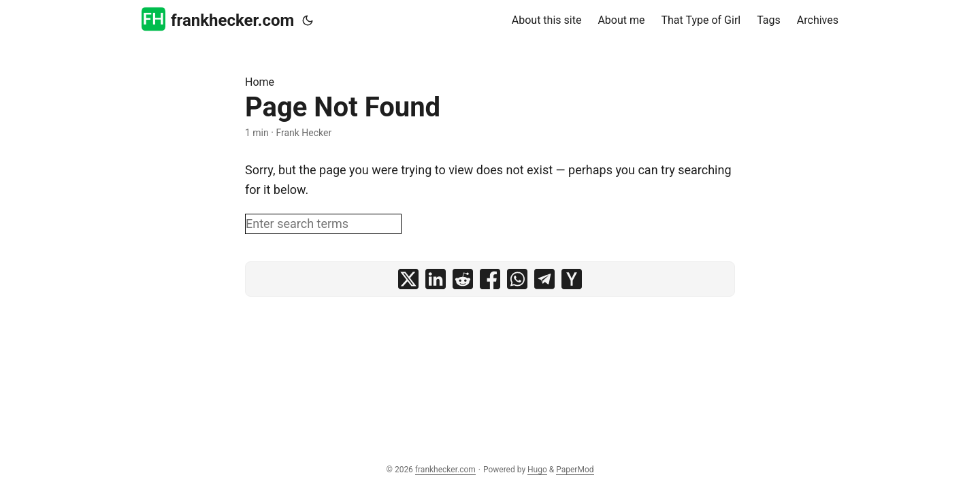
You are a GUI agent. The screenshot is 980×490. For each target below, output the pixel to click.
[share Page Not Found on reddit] (463, 279)
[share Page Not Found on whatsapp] (517, 279)
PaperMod (575, 470)
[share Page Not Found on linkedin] (436, 279)
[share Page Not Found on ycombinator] (572, 279)
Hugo (537, 470)
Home (260, 82)
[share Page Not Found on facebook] (490, 279)
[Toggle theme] (308, 20)
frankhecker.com (218, 19)
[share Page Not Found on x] (408, 279)
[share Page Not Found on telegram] (544, 279)
